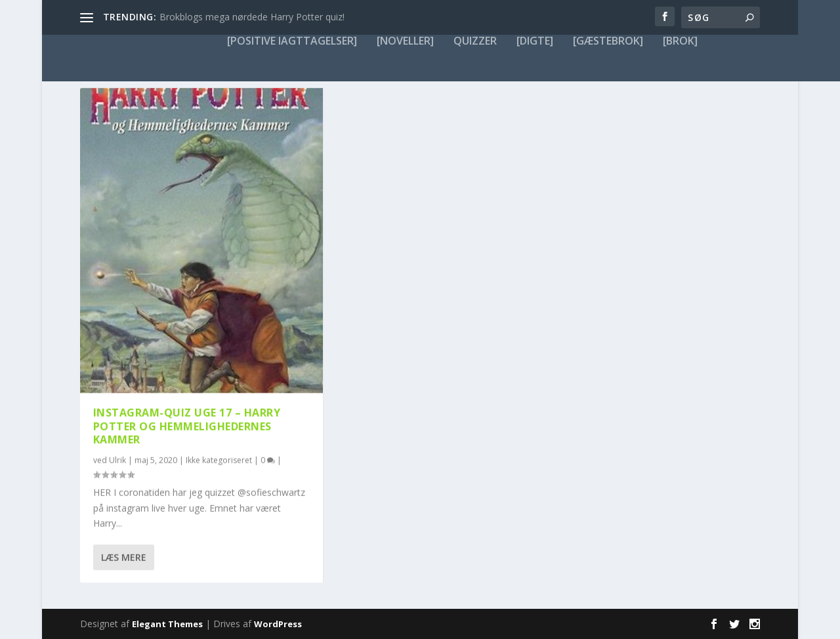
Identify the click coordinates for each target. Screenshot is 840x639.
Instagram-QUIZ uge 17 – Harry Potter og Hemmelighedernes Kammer (187, 426)
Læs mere (124, 557)
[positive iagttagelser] (292, 41)
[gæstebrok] (608, 41)
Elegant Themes (167, 624)
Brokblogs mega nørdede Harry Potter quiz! (252, 17)
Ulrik (117, 460)
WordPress (278, 624)
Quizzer (475, 41)
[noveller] (405, 41)
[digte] (535, 41)
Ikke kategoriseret (219, 460)
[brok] (680, 41)
